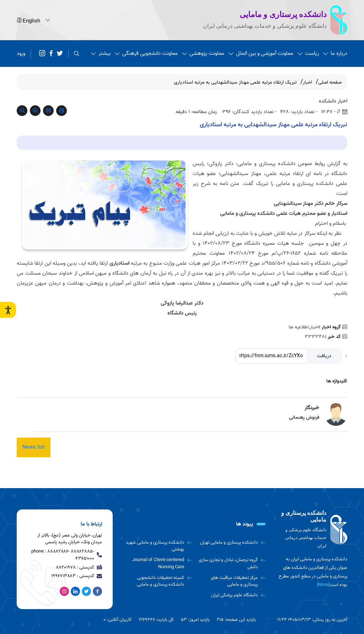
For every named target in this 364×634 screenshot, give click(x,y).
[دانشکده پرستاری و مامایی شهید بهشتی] (158, 546)
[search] (77, 54)
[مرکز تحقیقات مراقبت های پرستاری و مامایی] (232, 581)
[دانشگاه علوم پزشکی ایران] (232, 595)
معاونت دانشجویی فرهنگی (146, 53)
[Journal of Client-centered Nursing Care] (158, 563)
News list (34, 447)
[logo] (312, 530)
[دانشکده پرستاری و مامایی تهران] (232, 543)
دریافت (324, 356)
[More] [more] (323, 585)
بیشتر (101, 53)
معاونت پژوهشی (203, 53)
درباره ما (335, 53)
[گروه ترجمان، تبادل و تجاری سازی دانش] (232, 563)
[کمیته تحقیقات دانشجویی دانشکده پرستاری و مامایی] (158, 581)
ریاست (308, 53)
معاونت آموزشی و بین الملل (261, 53)
